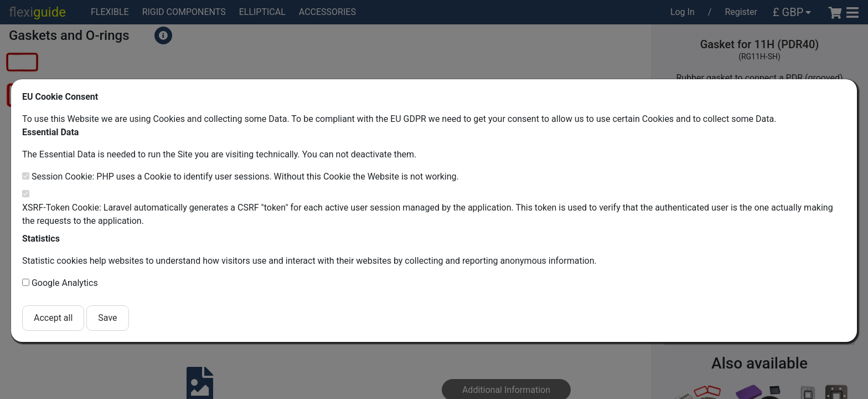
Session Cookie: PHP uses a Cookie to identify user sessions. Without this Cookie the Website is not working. (245, 177)
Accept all (53, 318)
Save (107, 318)
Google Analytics (65, 283)
